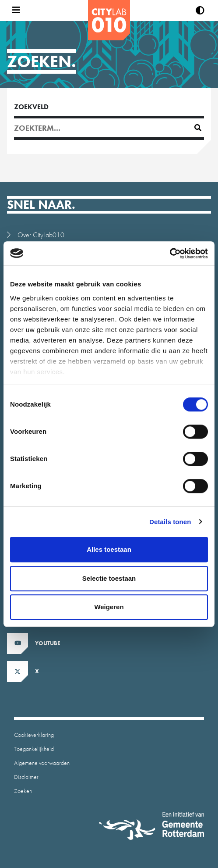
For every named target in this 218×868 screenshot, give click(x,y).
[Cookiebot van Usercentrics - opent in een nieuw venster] (170, 254)
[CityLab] (109, 20)
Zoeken (23, 791)
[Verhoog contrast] (200, 11)
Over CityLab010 (41, 235)
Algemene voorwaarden (42, 763)
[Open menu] (14, 11)
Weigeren (109, 607)
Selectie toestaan (109, 578)
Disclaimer (26, 777)
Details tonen (170, 522)
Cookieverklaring (34, 735)
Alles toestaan (109, 549)
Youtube (48, 643)
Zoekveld (31, 107)
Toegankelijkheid (34, 749)
